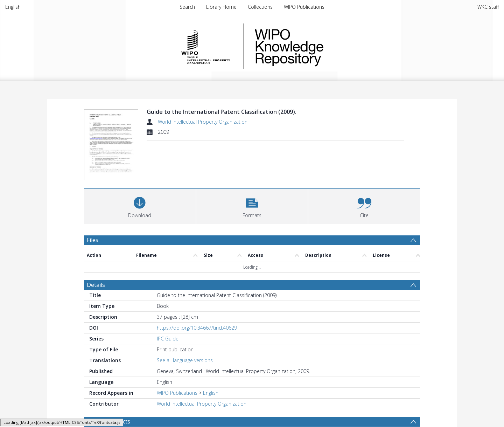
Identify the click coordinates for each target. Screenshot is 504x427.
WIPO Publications (304, 7)
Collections (260, 7)
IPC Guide (168, 303)
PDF (92, 418)
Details (96, 249)
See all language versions (185, 325)
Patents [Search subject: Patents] (101, 398)
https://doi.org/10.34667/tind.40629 (197, 292)
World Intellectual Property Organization (203, 122)
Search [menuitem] (187, 7)
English (13, 7)
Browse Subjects (108, 386)
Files (93, 204)
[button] (252, 170)
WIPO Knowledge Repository (318, 46)
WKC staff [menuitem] (488, 7)
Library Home (221, 7)
